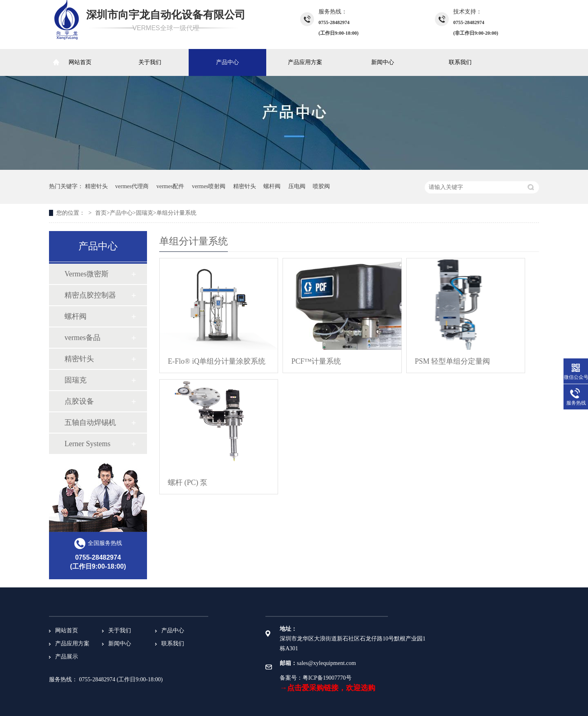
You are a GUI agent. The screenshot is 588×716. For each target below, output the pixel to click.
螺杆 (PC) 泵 (188, 483)
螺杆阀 (272, 186)
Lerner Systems (87, 444)
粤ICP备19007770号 (327, 678)
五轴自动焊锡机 (90, 422)
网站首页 (80, 62)
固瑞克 (145, 213)
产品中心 (227, 62)
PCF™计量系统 (316, 361)
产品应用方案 (305, 62)
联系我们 (460, 62)
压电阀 (297, 186)
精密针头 (96, 186)
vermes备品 (82, 338)
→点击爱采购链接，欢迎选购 (327, 688)
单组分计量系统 (176, 213)
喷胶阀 (321, 186)
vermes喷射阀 (209, 186)
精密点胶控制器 (90, 295)
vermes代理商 (132, 186)
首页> (102, 213)
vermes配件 (170, 186)
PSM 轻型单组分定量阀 (453, 361)
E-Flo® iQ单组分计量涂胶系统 (217, 361)
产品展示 (67, 657)
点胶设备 (79, 401)
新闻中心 (383, 62)
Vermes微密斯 (87, 274)
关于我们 (150, 62)
